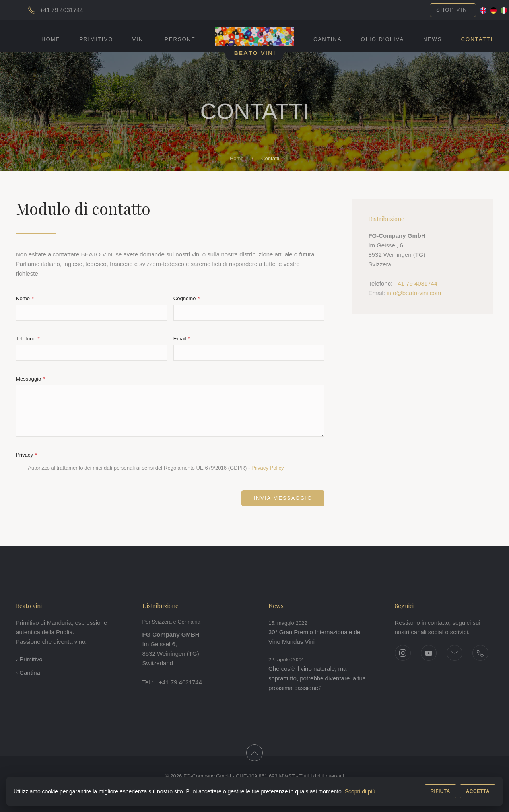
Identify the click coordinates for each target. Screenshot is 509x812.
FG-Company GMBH (171, 634)
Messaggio (29, 379)
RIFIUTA (440, 791)
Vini (139, 39)
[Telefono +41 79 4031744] (480, 653)
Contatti (477, 39)
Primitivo (96, 39)
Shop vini (453, 10)
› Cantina (28, 673)
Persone (180, 39)
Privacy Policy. (268, 468)
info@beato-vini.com (414, 293)
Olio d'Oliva (383, 39)
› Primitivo (29, 659)
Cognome (186, 298)
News (432, 39)
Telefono (26, 339)
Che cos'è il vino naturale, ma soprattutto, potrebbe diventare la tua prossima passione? (317, 678)
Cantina (328, 39)
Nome (24, 298)
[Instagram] (403, 653)
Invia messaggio (283, 498)
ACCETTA (478, 791)
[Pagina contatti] (455, 653)
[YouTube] (429, 653)
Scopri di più (360, 791)
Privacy (25, 455)
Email (181, 339)
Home (51, 39)
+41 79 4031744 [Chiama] (61, 10)
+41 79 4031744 (416, 283)
